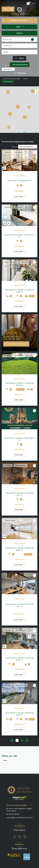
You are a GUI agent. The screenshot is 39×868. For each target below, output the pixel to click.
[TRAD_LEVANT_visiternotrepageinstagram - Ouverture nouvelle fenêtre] (20, 837)
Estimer (20, 33)
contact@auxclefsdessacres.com (20, 818)
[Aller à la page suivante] (27, 740)
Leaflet (19, 132)
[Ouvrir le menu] (8, 9)
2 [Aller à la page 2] (22, 740)
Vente (26, 79)
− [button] (36, 92)
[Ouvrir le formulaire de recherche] (19, 58)
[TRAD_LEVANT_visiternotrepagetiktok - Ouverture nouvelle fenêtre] (25, 837)
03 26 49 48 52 (13, 814)
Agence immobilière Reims (12, 79)
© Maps (25, 132)
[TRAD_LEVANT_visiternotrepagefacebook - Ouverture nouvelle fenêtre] (15, 837)
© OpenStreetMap (34, 132)
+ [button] (36, 89)
